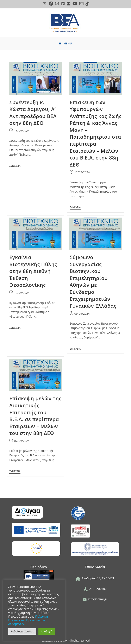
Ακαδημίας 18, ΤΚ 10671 (95, 578)
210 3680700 (95, 589)
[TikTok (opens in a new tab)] (87, 4)
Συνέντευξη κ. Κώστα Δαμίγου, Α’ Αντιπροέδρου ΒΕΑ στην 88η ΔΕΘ (33, 113)
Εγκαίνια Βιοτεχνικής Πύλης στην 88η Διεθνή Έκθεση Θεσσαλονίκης (33, 271)
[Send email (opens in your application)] (81, 4)
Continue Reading (15, 164)
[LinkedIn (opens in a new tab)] (63, 4)
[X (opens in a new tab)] (45, 4)
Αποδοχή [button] (47, 631)
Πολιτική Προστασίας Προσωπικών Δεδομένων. (28, 620)
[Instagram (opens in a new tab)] (57, 4)
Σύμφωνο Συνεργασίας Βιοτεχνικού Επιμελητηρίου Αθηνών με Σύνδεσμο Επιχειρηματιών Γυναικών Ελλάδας (93, 281)
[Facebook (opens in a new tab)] (51, 4)
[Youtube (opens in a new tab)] (75, 4)
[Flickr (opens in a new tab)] (69, 4)
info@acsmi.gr (95, 599)
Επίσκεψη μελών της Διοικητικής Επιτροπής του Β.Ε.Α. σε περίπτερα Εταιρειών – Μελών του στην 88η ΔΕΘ (35, 416)
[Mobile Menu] (65, 44)
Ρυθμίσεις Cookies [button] (22, 631)
